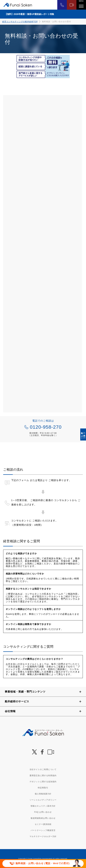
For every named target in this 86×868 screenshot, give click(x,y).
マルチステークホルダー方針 (43, 836)
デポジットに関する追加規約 (43, 782)
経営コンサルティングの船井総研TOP (20, 22)
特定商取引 (43, 788)
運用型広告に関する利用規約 (43, 776)
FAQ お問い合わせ (43, 812)
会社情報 (10, 711)
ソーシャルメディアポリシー (43, 800)
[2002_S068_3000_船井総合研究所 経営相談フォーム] (43, 254)
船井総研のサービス (17, 701)
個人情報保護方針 (43, 794)
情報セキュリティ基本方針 (43, 806)
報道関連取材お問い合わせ (43, 818)
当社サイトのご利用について (43, 769)
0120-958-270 (46, 427)
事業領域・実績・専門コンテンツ (25, 692)
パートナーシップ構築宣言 (43, 830)
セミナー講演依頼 (43, 824)
